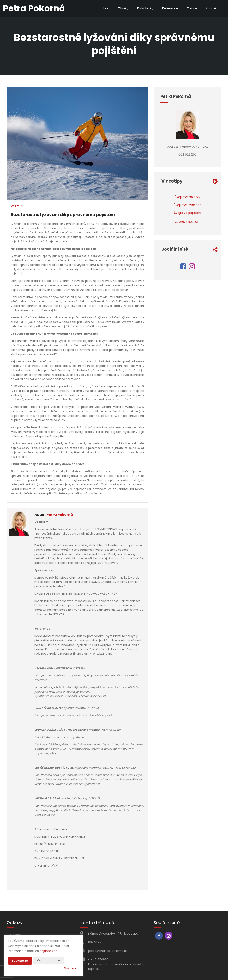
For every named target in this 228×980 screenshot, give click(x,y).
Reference (170, 8)
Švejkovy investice (188, 205)
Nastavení (72, 968)
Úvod (105, 8)
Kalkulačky (145, 8)
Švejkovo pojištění (188, 213)
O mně (192, 8)
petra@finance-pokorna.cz (108, 951)
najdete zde (48, 951)
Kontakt (212, 8)
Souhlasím (20, 961)
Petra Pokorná (60, 515)
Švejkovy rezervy (188, 197)
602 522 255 (97, 942)
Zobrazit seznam (188, 222)
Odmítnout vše (48, 960)
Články (123, 8)
